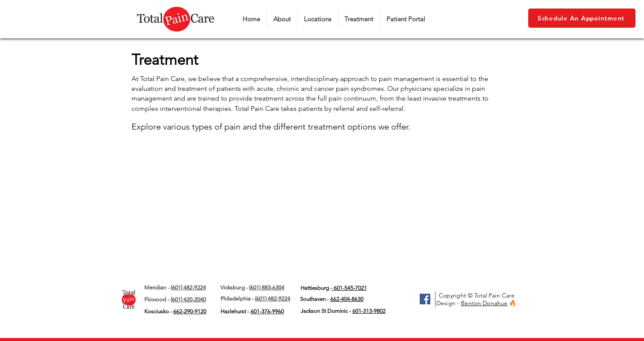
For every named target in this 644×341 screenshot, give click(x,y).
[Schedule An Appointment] (582, 18)
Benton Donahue (484, 303)
